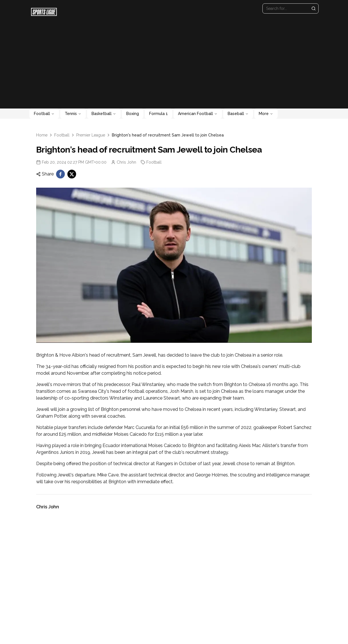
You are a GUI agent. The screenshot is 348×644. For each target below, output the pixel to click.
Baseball (238, 114)
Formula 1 (158, 114)
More (266, 114)
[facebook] (60, 174)
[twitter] (72, 174)
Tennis (73, 114)
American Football (198, 114)
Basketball (104, 114)
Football (44, 114)
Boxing (133, 114)
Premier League (91, 135)
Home (42, 135)
